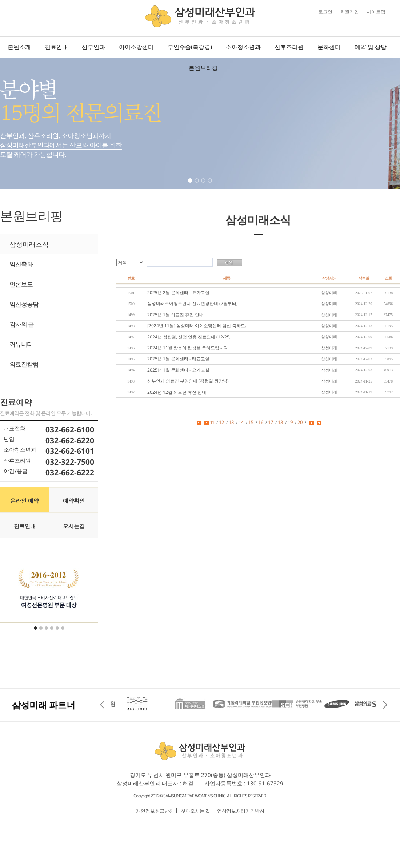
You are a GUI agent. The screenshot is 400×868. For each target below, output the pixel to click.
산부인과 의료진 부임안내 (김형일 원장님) (188, 381)
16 (261, 422)
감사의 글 (22, 324)
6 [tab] (63, 633)
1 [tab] (191, 185)
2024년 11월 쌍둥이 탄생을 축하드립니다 (188, 348)
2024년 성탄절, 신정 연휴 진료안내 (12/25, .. (191, 337)
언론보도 (21, 284)
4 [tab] (211, 185)
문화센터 (329, 47)
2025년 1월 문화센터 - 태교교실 (178, 359)
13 (231, 422)
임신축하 (21, 264)
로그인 (325, 12)
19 (290, 422)
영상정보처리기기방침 (241, 811)
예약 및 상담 (371, 47)
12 (221, 422)
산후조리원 (289, 47)
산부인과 (93, 47)
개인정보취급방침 (155, 811)
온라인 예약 (25, 500)
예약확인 (74, 500)
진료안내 (56, 47)
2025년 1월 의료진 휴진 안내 (175, 315)
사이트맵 (376, 12)
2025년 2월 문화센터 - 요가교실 (178, 292)
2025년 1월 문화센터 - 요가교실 (178, 370)
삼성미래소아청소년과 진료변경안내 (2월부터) (193, 303)
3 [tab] (204, 185)
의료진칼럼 (24, 364)
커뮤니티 (21, 344)
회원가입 (349, 12)
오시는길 (74, 526)
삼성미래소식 (29, 244)
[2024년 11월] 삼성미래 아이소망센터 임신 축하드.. (197, 326)
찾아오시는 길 (195, 811)
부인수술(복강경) (190, 47)
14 (241, 422)
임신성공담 (24, 304)
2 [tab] (197, 185)
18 (280, 422)
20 (300, 422)
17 (271, 422)
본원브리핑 (203, 68)
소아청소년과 (243, 47)
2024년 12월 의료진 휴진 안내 (177, 392)
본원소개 (19, 47)
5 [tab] (58, 633)
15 (251, 422)
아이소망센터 (136, 47)
